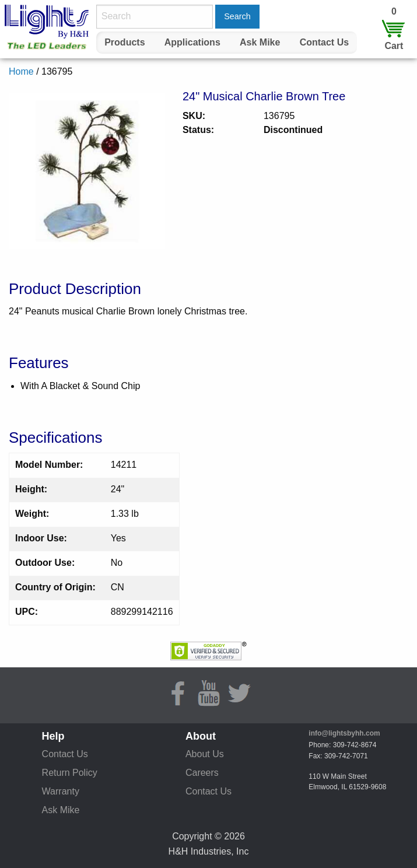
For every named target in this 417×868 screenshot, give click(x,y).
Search (237, 16)
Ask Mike (260, 42)
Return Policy (70, 773)
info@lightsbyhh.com (344, 733)
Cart (394, 46)
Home (21, 71)
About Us (205, 754)
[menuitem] (125, 43)
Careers (202, 773)
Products (125, 42)
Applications (192, 42)
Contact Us (324, 42)
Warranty (61, 791)
